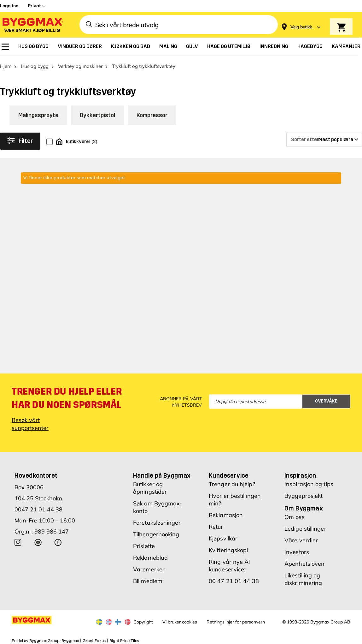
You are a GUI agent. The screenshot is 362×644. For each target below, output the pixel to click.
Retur (216, 525)
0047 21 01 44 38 (38, 507)
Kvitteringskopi (228, 548)
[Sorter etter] (324, 137)
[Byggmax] (32, 25)
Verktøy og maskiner (80, 64)
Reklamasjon (226, 513)
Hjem (6, 64)
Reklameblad (150, 555)
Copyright (143, 620)
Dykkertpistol (97, 113)
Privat (34, 6)
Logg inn (9, 6)
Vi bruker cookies (180, 620)
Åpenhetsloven (304, 561)
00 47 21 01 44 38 (234, 579)
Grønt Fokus (94, 639)
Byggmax (70, 639)
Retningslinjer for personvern (236, 620)
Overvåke (326, 399)
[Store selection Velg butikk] (301, 27)
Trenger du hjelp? (232, 482)
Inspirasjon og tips (309, 482)
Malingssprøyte (38, 113)
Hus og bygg (35, 64)
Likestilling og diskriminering (303, 577)
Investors (297, 550)
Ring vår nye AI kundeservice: (230, 563)
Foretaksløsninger (157, 520)
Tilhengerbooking (156, 532)
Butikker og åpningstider (150, 486)
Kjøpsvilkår (223, 536)
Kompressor (152, 113)
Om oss (295, 515)
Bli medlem (148, 579)
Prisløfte (144, 544)
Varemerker (149, 567)
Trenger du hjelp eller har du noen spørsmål (67, 396)
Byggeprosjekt (304, 494)
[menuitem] (5, 47)
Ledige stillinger (305, 526)
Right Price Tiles (124, 639)
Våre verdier (301, 538)
